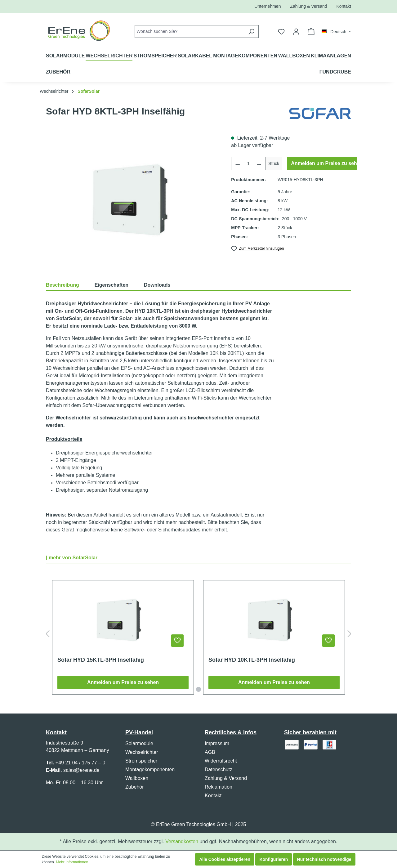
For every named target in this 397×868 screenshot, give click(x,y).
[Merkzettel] (281, 32)
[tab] (70, 285)
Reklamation (219, 787)
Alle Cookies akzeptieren (225, 859)
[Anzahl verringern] (238, 163)
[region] (132, 201)
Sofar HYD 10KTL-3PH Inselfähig (252, 660)
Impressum (217, 743)
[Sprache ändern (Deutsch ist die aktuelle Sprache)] (336, 32)
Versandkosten (182, 841)
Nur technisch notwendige (324, 859)
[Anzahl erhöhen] (259, 163)
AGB (210, 752)
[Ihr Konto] (296, 32)
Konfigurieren (274, 859)
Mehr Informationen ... (74, 862)
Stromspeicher (141, 761)
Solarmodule (139, 743)
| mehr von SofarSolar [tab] (72, 558)
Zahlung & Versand (308, 6)
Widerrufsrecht (221, 761)
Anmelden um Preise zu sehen (327, 163)
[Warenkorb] (311, 32)
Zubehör (135, 787)
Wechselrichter (142, 752)
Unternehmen (268, 6)
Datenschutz (219, 770)
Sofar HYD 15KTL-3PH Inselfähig (101, 660)
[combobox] (190, 31)
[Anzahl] (248, 163)
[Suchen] (251, 31)
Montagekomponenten (150, 770)
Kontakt (344, 6)
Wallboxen (137, 778)
